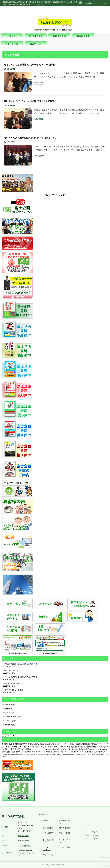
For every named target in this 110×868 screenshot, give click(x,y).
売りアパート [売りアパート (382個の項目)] (94, 749)
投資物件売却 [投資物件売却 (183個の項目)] (21, 754)
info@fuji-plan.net (25, 846)
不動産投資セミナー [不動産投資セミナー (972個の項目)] (53, 744)
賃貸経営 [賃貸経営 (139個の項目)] (41, 754)
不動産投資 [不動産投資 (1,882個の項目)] (7, 744)
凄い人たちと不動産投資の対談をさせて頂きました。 (30, 138)
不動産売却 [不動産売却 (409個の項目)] (64, 749)
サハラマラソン (64, 841)
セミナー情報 (10, 705)
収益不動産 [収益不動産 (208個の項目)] (12, 754)
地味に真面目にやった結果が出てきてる (21, 664)
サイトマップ (100, 3)
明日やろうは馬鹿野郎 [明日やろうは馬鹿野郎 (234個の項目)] (69, 752)
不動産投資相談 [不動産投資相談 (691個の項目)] (73, 747)
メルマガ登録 (64, 847)
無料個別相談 (48, 828)
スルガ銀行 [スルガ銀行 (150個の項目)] (33, 754)
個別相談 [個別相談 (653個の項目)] (93, 747)
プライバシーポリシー (92, 839)
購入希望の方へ (48, 834)
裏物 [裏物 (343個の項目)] (33, 752)
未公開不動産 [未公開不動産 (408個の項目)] (74, 749)
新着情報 (9, 709)
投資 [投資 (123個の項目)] (73, 754)
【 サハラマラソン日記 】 (55, 195)
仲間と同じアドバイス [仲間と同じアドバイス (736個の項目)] (44, 747)
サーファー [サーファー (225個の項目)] (81, 752)
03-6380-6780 (23, 836)
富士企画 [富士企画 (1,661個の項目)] (32, 744)
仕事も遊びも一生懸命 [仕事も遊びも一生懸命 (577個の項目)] (22, 749)
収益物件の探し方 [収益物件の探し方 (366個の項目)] (17, 752)
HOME (46, 821)
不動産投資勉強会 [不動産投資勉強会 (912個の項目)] (82, 744)
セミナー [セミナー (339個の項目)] (38, 752)
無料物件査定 (64, 828)
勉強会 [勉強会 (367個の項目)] (102, 749)
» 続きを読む (39, 82)
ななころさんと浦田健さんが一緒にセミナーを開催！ (30, 65)
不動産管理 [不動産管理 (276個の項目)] (46, 752)
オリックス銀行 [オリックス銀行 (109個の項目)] (85, 754)
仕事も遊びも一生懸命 (14, 690)
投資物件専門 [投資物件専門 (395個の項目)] (84, 749)
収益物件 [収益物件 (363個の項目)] (27, 752)
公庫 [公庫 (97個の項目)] (102, 754)
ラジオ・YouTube (46, 849)
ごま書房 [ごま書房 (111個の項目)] (77, 754)
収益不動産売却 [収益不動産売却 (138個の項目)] (49, 754)
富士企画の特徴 (64, 822)
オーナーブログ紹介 (13, 717)
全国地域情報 (10, 725)
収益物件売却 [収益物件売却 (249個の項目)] (56, 752)
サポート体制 (64, 833)
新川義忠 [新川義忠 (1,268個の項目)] (40, 744)
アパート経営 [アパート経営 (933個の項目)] (68, 744)
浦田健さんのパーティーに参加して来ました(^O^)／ (30, 101)
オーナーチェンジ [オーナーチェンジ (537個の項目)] (38, 749)
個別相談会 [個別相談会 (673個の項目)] (84, 747)
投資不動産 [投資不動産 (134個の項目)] (67, 754)
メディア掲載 (10, 721)
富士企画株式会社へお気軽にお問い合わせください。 (55, 30)
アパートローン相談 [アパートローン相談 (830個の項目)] (19, 747)
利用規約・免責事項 (84, 3)
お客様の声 (10, 713)
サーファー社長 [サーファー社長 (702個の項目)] (60, 747)
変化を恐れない (11, 670)
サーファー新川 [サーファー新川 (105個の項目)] (96, 754)
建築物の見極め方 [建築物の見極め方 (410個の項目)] (53, 749)
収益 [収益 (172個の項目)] (27, 754)
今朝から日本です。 (13, 683)
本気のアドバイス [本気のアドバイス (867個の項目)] (98, 744)
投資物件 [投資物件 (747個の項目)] (31, 747)
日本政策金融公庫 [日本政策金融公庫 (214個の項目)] (91, 752)
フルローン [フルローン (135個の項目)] (59, 754)
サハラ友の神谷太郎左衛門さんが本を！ (21, 677)
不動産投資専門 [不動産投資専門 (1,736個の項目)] (20, 744)
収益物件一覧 (48, 840)
